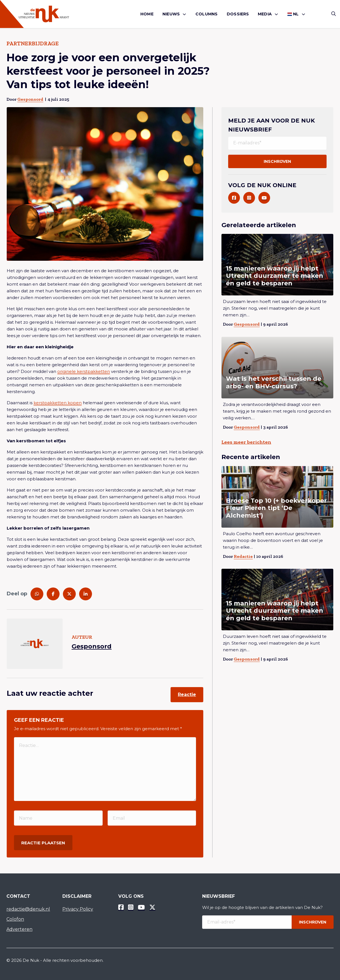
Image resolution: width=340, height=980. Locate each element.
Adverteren (19, 929)
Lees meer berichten (246, 442)
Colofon (15, 919)
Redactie (243, 556)
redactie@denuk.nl (28, 909)
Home (147, 14)
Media (265, 14)
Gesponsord (30, 99)
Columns (206, 14)
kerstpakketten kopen (58, 403)
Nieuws (171, 14)
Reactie (187, 695)
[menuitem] (147, 14)
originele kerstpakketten (84, 371)
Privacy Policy (78, 909)
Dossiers (238, 14)
